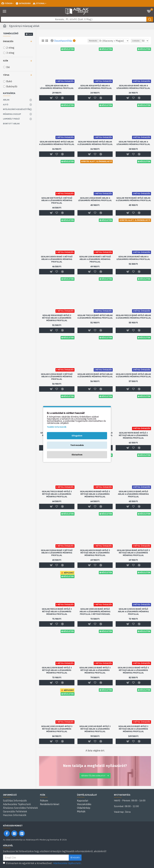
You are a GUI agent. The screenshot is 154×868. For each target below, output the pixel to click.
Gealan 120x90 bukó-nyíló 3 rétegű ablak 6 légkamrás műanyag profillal (57, 670)
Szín (5, 61)
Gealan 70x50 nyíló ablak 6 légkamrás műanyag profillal (133, 143)
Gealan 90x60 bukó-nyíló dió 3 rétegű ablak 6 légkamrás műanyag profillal (133, 553)
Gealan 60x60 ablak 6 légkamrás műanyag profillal (57, 87)
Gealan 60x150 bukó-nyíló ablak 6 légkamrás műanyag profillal (95, 375)
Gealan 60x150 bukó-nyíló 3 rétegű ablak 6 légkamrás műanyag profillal (95, 553)
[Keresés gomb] (150, 19)
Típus (6, 75)
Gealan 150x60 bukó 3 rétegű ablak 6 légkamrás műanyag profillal (57, 553)
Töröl (30, 34)
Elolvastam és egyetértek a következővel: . (42, 863)
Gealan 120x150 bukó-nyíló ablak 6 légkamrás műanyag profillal (133, 612)
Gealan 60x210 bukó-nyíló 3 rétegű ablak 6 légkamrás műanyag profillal (133, 729)
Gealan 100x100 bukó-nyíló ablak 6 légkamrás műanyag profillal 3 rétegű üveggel (95, 612)
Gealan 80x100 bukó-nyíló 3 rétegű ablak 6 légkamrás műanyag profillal (95, 494)
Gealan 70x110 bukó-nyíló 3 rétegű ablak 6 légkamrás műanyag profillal (57, 494)
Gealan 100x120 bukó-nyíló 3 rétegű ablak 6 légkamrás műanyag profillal (95, 670)
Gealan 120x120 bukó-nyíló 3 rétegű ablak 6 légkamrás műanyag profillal (57, 729)
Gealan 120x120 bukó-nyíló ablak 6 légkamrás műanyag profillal (133, 494)
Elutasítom (77, 455)
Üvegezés (8, 41)
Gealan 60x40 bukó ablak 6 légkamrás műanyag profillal (133, 87)
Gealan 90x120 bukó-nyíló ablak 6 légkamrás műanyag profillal (133, 317)
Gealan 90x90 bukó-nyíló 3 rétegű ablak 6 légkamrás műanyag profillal (133, 435)
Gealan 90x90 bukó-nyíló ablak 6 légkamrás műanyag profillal (133, 199)
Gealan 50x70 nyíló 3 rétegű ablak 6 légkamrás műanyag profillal (57, 201)
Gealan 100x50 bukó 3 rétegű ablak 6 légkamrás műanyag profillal (57, 259)
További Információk (57, 427)
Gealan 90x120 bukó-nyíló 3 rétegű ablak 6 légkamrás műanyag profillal (57, 612)
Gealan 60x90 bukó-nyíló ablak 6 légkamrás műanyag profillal (57, 143)
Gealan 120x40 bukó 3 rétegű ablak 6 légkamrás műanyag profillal (95, 259)
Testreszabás (77, 445)
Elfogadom (77, 436)
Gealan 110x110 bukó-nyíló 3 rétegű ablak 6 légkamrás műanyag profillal (133, 670)
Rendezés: (93, 41)
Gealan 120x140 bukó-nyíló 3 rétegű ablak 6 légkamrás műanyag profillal (95, 729)
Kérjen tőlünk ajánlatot (93, 776)
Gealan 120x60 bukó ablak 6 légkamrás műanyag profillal (95, 199)
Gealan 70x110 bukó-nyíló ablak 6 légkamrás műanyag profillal (95, 317)
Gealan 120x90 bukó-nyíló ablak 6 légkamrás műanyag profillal (133, 375)
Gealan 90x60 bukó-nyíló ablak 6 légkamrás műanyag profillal (95, 143)
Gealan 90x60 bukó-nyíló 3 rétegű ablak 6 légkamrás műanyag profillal (57, 318)
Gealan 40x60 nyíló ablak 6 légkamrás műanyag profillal (95, 87)
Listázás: (136, 41)
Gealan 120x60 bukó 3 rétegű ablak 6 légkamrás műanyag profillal (57, 377)
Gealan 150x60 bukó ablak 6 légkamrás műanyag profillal (133, 258)
